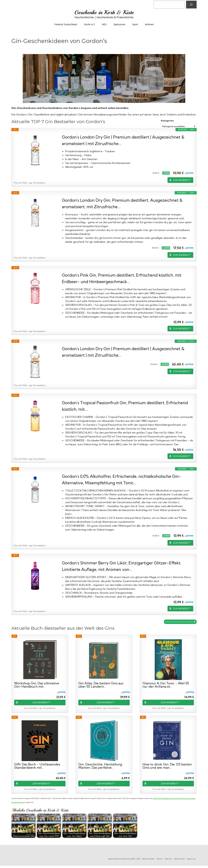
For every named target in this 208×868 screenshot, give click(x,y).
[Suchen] (191, 5)
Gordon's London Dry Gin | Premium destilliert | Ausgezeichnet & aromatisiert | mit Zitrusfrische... (123, 140)
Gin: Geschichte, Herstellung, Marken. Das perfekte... (101, 766)
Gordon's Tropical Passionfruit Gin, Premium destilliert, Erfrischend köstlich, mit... (125, 406)
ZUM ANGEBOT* (182, 180)
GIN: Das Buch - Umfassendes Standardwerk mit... (37, 766)
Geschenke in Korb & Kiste (104, 12)
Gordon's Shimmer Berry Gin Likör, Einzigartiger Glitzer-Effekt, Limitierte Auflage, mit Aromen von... (122, 566)
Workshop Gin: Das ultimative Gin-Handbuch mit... (37, 685)
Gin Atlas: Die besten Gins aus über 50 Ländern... (101, 685)
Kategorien (167, 121)
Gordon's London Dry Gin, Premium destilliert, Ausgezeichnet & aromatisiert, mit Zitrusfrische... (122, 203)
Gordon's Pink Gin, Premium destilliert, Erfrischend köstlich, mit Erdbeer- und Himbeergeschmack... (122, 278)
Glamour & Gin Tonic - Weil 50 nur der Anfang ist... (166, 685)
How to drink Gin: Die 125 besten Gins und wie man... (167, 766)
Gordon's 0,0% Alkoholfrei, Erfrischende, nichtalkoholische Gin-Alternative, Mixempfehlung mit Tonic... (121, 480)
